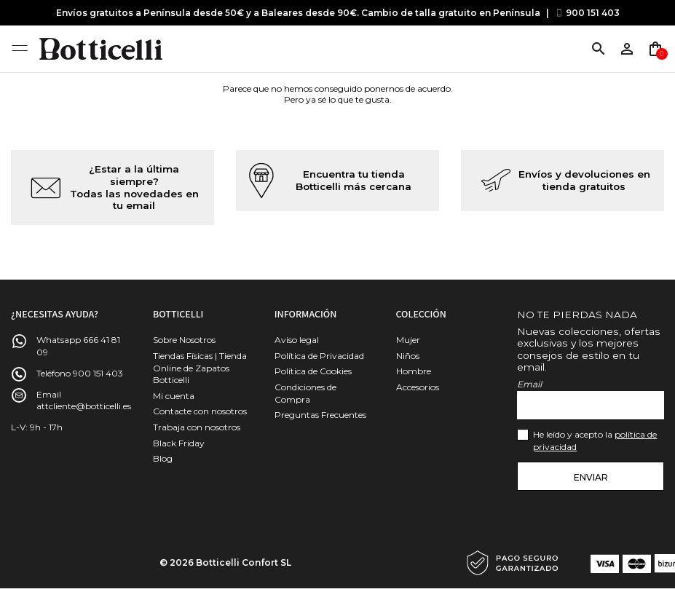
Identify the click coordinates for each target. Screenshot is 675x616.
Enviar (591, 477)
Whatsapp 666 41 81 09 (78, 346)
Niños (408, 356)
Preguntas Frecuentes (320, 415)
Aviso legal (297, 340)
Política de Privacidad (319, 356)
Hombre (414, 371)
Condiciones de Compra (305, 393)
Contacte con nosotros (200, 411)
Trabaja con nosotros (197, 427)
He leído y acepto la (595, 441)
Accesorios (418, 387)
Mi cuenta (174, 396)
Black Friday (179, 443)
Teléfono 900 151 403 (80, 373)
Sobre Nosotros (184, 340)
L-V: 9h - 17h (37, 427)
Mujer (408, 340)
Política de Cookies (313, 371)
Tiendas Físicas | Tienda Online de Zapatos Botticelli (200, 368)
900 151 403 (593, 13)
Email (529, 384)
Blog (163, 458)
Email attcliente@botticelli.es (84, 400)
